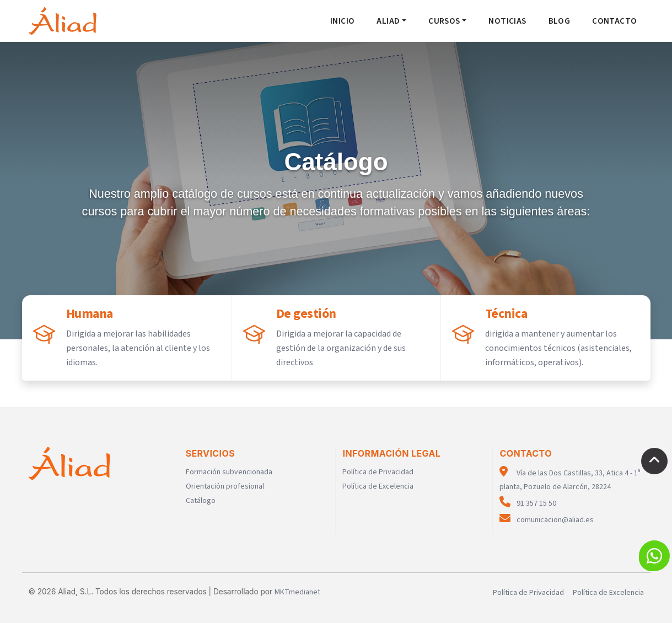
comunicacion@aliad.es (547, 520)
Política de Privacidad (378, 472)
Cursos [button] (444, 21)
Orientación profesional (225, 486)
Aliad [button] (388, 21)
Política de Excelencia (378, 486)
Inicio (342, 21)
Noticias (507, 21)
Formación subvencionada (229, 472)
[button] (654, 556)
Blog (560, 21)
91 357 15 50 (528, 503)
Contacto (614, 21)
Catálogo (201, 501)
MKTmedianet (297, 592)
